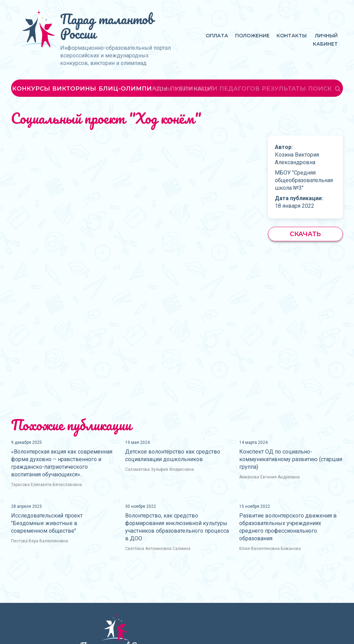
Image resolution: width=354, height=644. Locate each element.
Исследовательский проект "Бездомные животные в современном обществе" (47, 523)
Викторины (74, 88)
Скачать (305, 234)
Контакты (292, 36)
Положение (252, 36)
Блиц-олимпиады (133, 88)
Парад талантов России (107, 26)
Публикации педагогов (215, 88)
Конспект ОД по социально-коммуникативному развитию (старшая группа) (291, 459)
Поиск (325, 88)
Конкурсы (31, 88)
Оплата (217, 36)
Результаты (284, 88)
